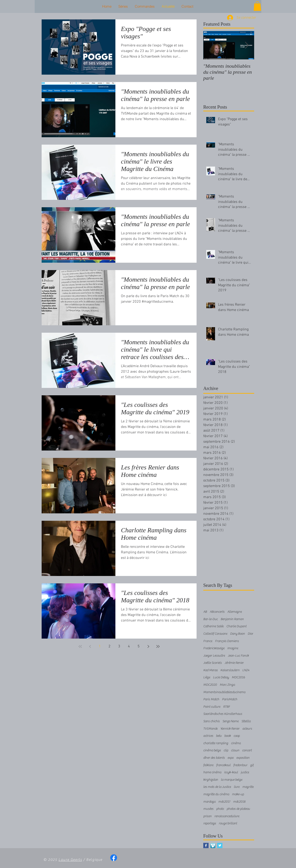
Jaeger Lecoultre (214, 656)
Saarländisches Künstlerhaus (223, 714)
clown (235, 750)
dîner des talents (214, 758)
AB (205, 612)
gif (252, 765)
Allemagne (235, 612)
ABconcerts (217, 612)
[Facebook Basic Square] (206, 845)
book (228, 736)
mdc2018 (239, 802)
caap (237, 736)
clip (226, 750)
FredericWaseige (214, 648)
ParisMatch (230, 699)
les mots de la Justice (217, 787)
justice (245, 772)
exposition (243, 758)
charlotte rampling (216, 743)
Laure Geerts (70, 860)
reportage (210, 823)
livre (237, 787)
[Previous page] (90, 646)
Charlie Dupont (236, 626)
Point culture (212, 707)
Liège (207, 677)
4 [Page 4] (129, 646)
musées (208, 809)
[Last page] (158, 646)
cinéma (236, 743)
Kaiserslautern (230, 670)
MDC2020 (210, 685)
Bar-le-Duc (211, 619)
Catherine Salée (213, 626)
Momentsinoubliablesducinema (224, 692)
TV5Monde (210, 729)
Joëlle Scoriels (213, 663)
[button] (257, 6)
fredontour (240, 765)
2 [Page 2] (109, 646)
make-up (238, 794)
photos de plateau (238, 809)
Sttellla (246, 721)
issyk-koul (231, 772)
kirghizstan (211, 780)
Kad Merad (210, 670)
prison (207, 816)
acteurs (247, 729)
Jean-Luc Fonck (238, 656)
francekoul (223, 765)
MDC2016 (238, 677)
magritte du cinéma (216, 794)
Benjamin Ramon (232, 619)
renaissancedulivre (227, 816)
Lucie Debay (221, 677)
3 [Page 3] (119, 646)
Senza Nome (231, 721)
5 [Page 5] (139, 646)
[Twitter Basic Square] (220, 845)
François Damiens (227, 641)
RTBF (227, 707)
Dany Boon (237, 634)
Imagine (233, 648)
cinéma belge (212, 750)
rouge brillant (228, 823)
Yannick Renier (230, 729)
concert (247, 750)
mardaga (209, 802)
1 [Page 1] (100, 646)
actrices (208, 736)
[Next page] (148, 646)
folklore (208, 765)
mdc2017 (224, 802)
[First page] (80, 646)
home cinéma (212, 772)
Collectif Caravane (215, 634)
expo (231, 758)
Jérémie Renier (234, 663)
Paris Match (211, 699)
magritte (248, 787)
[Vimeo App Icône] (213, 845)
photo (220, 809)
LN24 (246, 670)
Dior (250, 634)
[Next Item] (247, 45)
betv (219, 736)
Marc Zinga (227, 685)
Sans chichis (211, 721)
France (208, 641)
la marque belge (232, 780)
